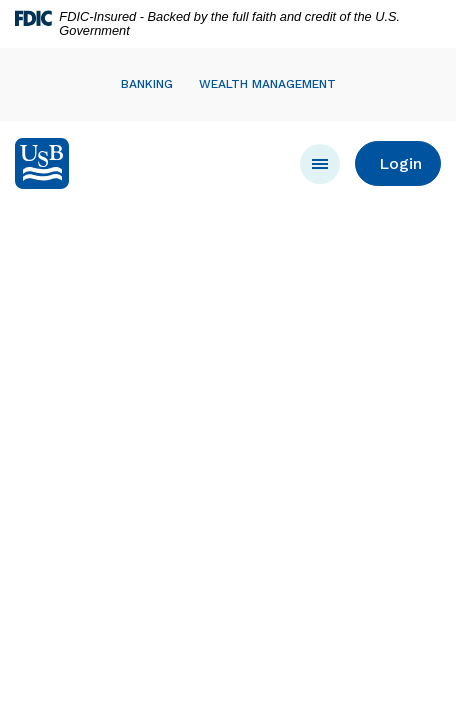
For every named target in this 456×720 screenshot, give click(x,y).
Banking (147, 84)
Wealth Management (267, 84)
